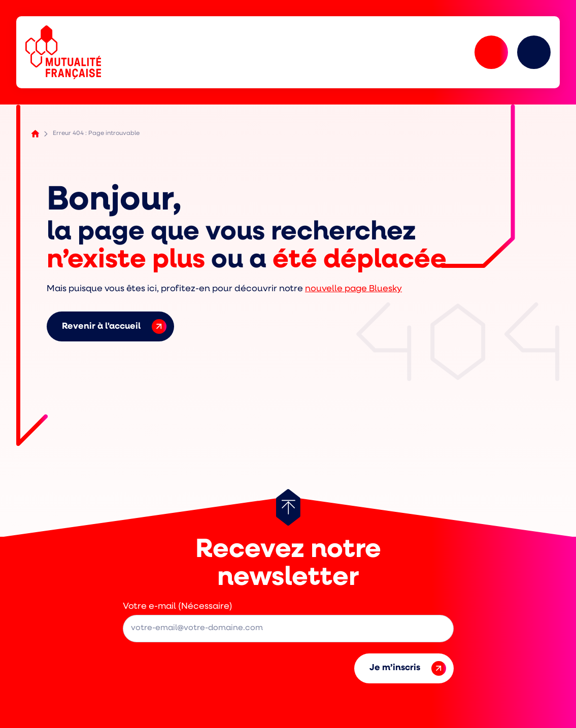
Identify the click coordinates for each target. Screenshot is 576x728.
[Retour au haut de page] (288, 507)
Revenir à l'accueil (114, 326)
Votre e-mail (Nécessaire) (178, 606)
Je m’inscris (408, 668)
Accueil (35, 134)
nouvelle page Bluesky (353, 289)
